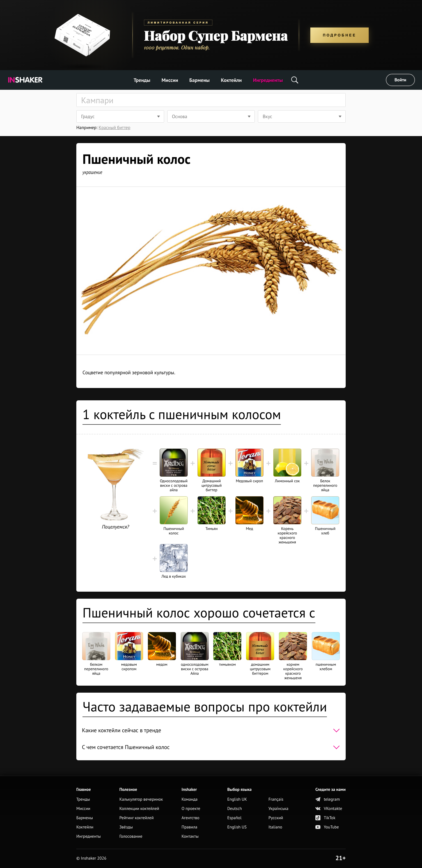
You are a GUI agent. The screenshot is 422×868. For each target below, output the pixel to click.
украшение (92, 172)
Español (234, 818)
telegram (328, 799)
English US (237, 827)
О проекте (191, 809)
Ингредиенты (268, 80)
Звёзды (126, 827)
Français (276, 799)
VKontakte (329, 809)
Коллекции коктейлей (139, 809)
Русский (276, 818)
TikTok (325, 818)
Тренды (142, 80)
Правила (189, 827)
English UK (237, 799)
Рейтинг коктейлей (136, 818)
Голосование (131, 836)
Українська (278, 809)
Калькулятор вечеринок (141, 799)
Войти (400, 80)
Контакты (190, 836)
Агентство (191, 818)
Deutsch (235, 809)
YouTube (327, 827)
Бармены (199, 80)
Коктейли (231, 80)
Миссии (170, 80)
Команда (190, 799)
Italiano (275, 827)
